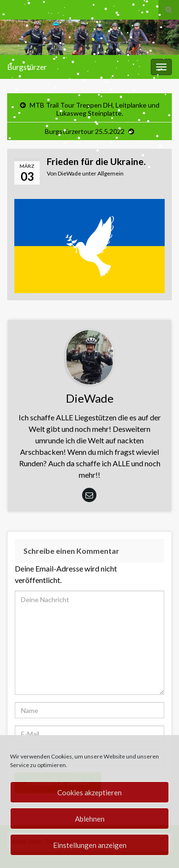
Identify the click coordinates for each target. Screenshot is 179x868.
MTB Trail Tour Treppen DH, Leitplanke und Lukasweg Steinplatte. (95, 109)
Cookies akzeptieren (89, 792)
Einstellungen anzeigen (90, 845)
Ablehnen (90, 819)
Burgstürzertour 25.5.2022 (85, 131)
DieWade (69, 173)
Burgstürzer (27, 67)
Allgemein (111, 173)
